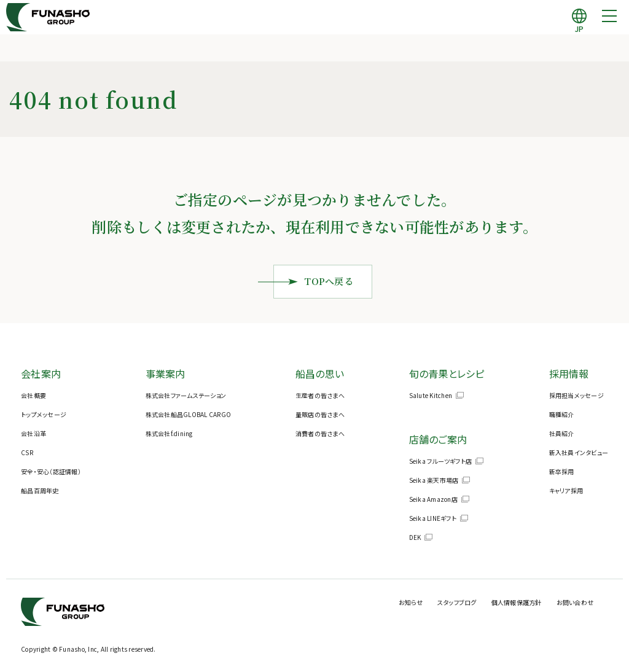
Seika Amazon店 (433, 499)
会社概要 (33, 395)
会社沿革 (33, 433)
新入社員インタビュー (579, 452)
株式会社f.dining (169, 433)
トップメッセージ (44, 414)
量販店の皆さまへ (320, 414)
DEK (415, 537)
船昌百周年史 (40, 490)
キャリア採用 (566, 490)
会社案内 (41, 373)
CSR (27, 452)
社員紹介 (562, 433)
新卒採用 (562, 471)
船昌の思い (320, 373)
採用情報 (569, 373)
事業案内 (166, 373)
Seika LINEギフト (433, 518)
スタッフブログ (457, 602)
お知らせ (411, 602)
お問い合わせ (575, 602)
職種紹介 (562, 414)
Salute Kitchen (431, 395)
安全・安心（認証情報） (51, 471)
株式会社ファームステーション (186, 395)
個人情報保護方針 (517, 602)
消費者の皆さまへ (320, 433)
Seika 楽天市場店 (434, 480)
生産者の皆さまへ (320, 395)
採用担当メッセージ (576, 395)
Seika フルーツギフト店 (441, 461)
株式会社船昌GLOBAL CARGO (189, 414)
